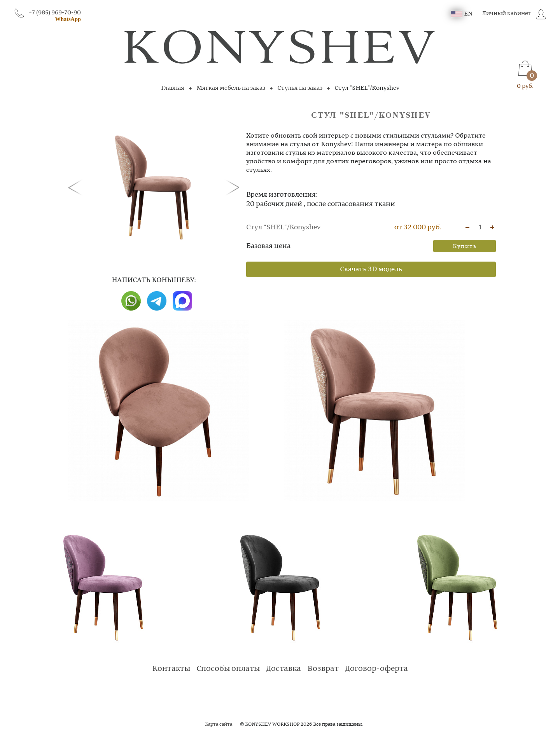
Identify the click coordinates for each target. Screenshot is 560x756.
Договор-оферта (376, 669)
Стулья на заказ (300, 88)
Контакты (171, 669)
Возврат (323, 669)
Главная (173, 88)
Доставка (283, 669)
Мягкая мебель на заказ (231, 88)
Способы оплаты (228, 669)
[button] (77, 187)
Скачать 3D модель (371, 269)
